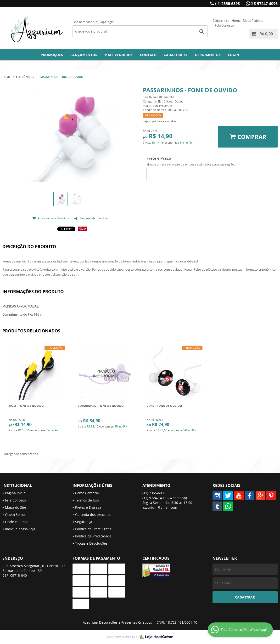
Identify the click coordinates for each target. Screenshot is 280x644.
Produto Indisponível (106, 374)
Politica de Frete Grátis (93, 529)
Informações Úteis (92, 485)
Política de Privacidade (93, 536)
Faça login (107, 22)
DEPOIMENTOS (208, 55)
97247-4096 (264, 4)
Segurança (84, 522)
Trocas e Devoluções (91, 543)
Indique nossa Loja (20, 529)
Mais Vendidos (119, 55)
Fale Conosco (224, 25)
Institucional (17, 485)
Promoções (52, 55)
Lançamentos (84, 55)
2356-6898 (227, 4)
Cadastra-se (176, 55)
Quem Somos (16, 515)
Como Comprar (87, 493)
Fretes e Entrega (88, 507)
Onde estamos (17, 522)
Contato (148, 55)
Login (234, 55)
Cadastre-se (221, 21)
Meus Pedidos (253, 21)
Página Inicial (16, 493)
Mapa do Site (16, 507)
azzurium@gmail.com (160, 507)
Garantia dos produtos (93, 515)
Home (236, 21)
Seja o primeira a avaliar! (160, 121)
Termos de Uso (87, 500)
